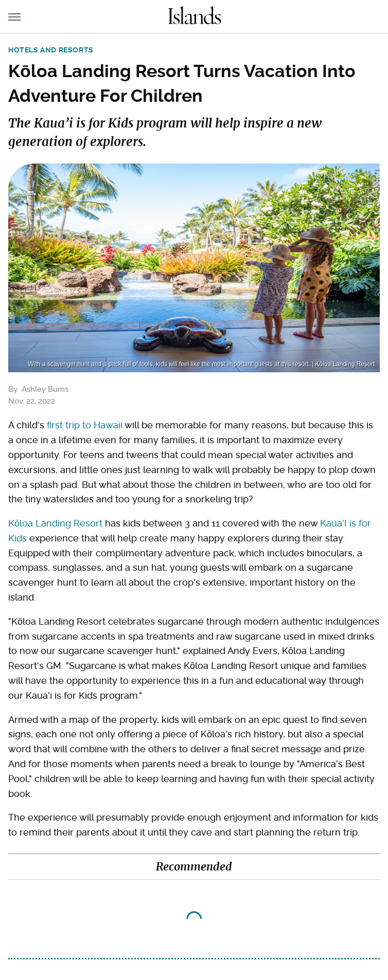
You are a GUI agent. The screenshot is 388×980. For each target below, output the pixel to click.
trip (73, 425)
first (55, 425)
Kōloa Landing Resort (55, 523)
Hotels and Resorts (51, 50)
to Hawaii (102, 425)
